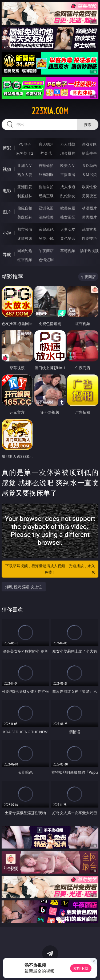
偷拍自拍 (46, 187)
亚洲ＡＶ (25, 165)
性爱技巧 (89, 238)
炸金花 (46, 153)
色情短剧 (46, 260)
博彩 (7, 148)
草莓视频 (68, 251)
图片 (7, 212)
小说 (7, 233)
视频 (7, 169)
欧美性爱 (89, 187)
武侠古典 (89, 229)
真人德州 (46, 144)
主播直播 (68, 174)
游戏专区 (89, 144)
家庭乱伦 (46, 229)
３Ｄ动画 (89, 165)
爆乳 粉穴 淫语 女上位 (24, 587)
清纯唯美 (46, 217)
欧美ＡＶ (68, 165)
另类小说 (46, 238)
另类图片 (89, 217)
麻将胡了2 (25, 153)
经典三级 (46, 196)
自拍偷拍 (46, 165)
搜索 (88, 124)
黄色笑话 (68, 238)
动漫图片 (89, 208)
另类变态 (89, 196)
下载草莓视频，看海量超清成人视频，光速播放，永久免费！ (51, 569)
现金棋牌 (68, 153)
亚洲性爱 (25, 187)
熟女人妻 (25, 174)
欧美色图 (68, 208)
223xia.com (50, 111)
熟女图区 (68, 217)
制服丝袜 (25, 196)
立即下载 (81, 968)
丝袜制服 (46, 174)
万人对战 (68, 144)
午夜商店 (46, 251)
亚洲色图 (46, 208)
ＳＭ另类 (89, 174)
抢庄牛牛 (89, 153)
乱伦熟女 (68, 196)
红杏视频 (25, 260)
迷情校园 (25, 238)
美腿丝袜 (25, 217)
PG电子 (25, 144)
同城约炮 (25, 251)
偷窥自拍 (25, 208)
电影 (7, 191)
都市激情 (25, 229)
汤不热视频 (89, 251)
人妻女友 (68, 229)
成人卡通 (68, 187)
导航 (7, 254)
